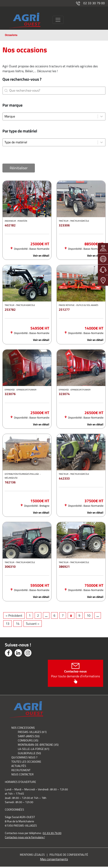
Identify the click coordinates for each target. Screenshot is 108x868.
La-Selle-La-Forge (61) (34, 749)
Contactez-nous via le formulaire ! (25, 837)
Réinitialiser (19, 168)
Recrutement (21, 770)
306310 (10, 567)
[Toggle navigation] (58, 20)
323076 (10, 394)
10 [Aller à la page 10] (89, 616)
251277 (64, 310)
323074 (64, 394)
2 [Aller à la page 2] (38, 616)
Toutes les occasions (26, 762)
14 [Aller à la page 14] (18, 624)
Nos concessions (23, 728)
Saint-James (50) (29, 736)
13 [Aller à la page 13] (7, 624)
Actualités (19, 766)
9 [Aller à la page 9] (79, 616)
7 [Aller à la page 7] (63, 616)
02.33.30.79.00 (52, 833)
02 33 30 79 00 (90, 3)
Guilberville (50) (29, 753)
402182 (10, 225)
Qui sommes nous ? (24, 757)
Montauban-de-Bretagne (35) (38, 745)
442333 (64, 478)
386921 (64, 567)
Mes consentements (54, 859)
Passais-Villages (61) (32, 732)
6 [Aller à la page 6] (54, 616)
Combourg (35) (28, 740)
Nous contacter (22, 774)
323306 (64, 225)
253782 (10, 310)
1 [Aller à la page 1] (30, 616)
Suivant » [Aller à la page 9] (33, 624)
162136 (10, 482)
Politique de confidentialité (69, 855)
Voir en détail (41, 256)
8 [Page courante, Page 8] (71, 616)
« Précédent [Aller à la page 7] (14, 616)
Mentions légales (32, 855)
